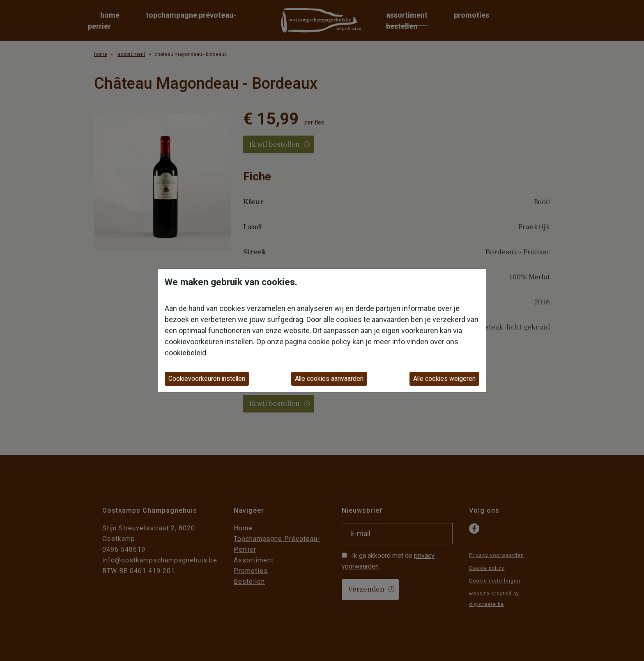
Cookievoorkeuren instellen (207, 379)
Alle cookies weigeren (444, 379)
